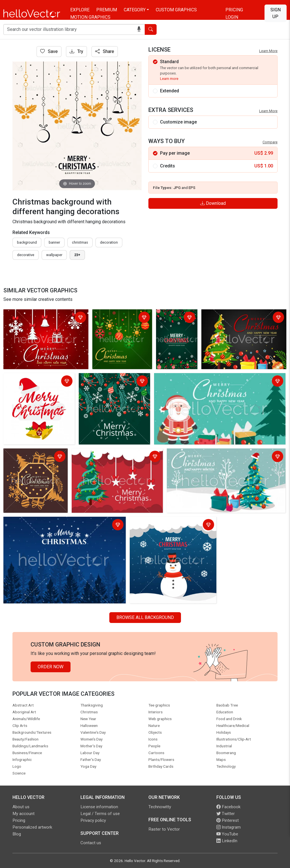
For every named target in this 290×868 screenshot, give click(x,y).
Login (232, 17)
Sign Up (276, 13)
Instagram (229, 827)
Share (105, 51)
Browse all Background (145, 617)
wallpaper (54, 255)
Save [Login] (49, 51)
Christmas (80, 242)
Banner (54, 242)
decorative (26, 255)
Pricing (234, 10)
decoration (109, 242)
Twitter (226, 814)
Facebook (228, 807)
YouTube (227, 834)
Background (27, 242)
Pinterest (228, 820)
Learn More (268, 51)
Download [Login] (213, 203)
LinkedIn (227, 841)
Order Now (51, 667)
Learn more (169, 79)
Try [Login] (76, 51)
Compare (270, 142)
